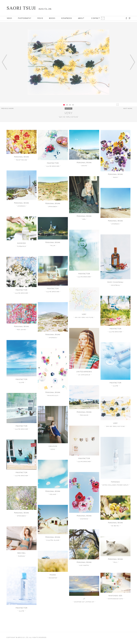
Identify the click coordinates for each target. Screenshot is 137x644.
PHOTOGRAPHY (25, 18)
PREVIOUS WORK (8, 109)
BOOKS (52, 18)
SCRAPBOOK (67, 18)
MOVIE (40, 18)
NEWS (9, 18)
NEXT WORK (128, 109)
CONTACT (95, 18)
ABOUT (81, 18)
